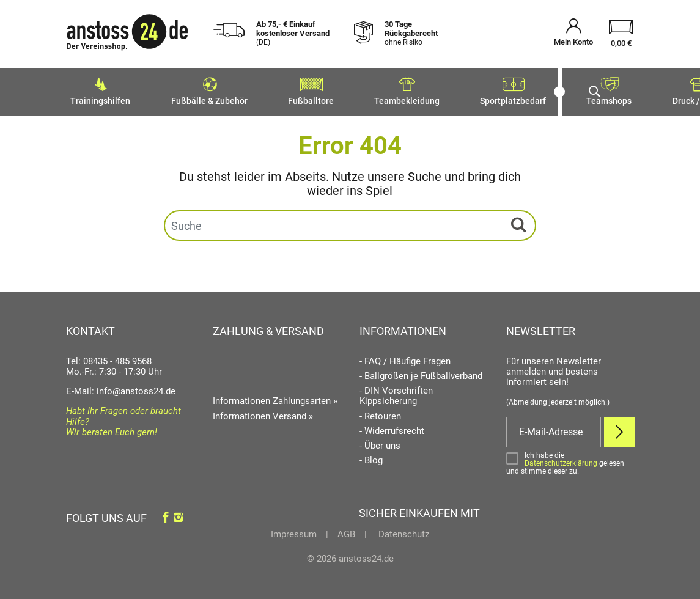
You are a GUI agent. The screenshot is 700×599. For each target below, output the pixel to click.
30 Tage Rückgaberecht (411, 33)
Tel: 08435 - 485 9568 (109, 358)
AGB (346, 531)
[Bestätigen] (570, 460)
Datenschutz (403, 531)
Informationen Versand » (263, 413)
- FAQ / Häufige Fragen (405, 358)
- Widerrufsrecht (392, 428)
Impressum (294, 531)
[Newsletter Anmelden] (619, 428)
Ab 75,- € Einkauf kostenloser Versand (293, 33)
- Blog (371, 458)
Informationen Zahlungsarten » (275, 397)
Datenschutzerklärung (561, 460)
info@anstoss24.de (136, 388)
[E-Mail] (554, 428)
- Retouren (380, 413)
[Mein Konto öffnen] (573, 34)
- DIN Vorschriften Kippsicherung (396, 392)
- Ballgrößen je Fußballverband (421, 373)
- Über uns (380, 442)
